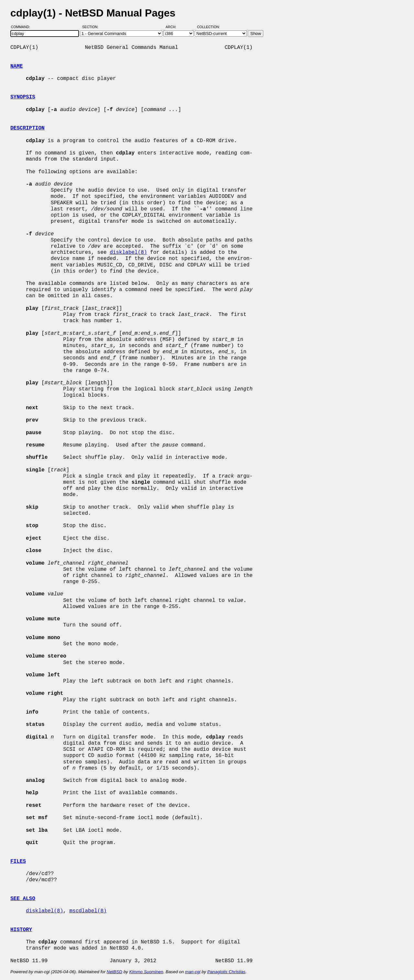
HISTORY (21, 930)
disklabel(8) (128, 253)
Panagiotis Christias (226, 972)
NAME (16, 66)
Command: (22, 27)
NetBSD (114, 972)
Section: (92, 27)
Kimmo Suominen (146, 972)
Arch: (174, 27)
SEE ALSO (23, 899)
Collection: (208, 27)
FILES (18, 862)
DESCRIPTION (27, 128)
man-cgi (193, 972)
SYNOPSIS (23, 97)
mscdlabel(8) (88, 911)
